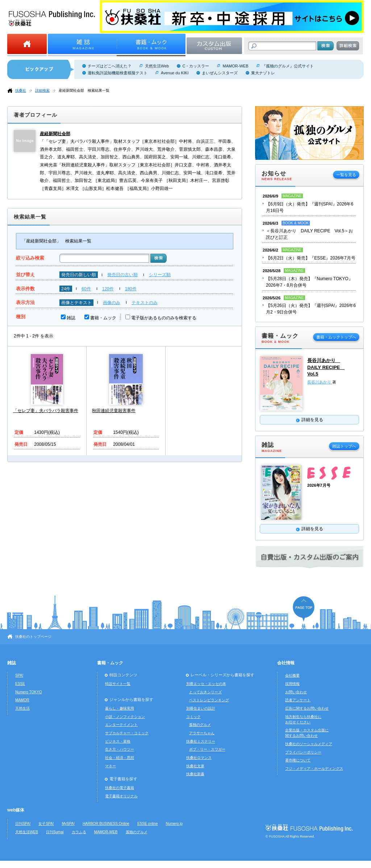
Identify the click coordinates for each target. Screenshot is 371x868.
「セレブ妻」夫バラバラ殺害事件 (46, 411)
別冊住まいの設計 (201, 708)
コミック (193, 717)
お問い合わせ (296, 692)
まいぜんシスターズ (220, 73)
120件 (108, 289)
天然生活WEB (27, 832)
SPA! (19, 675)
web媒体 (16, 810)
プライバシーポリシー (303, 752)
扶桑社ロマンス (199, 758)
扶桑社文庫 (195, 766)
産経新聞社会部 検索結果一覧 (84, 90)
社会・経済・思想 (120, 758)
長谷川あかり (320, 382)
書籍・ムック (103, 318)
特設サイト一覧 (118, 684)
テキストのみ (145, 303)
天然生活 (22, 708)
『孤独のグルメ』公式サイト (288, 66)
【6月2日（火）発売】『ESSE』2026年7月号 (311, 258)
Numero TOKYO (29, 692)
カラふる (79, 832)
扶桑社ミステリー (201, 741)
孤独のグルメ (200, 725)
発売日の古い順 (122, 275)
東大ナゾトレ (263, 73)
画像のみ (112, 303)
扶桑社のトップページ (33, 637)
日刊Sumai (55, 832)
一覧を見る (346, 175)
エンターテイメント (121, 725)
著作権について (298, 760)
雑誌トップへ (344, 446)
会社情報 (286, 663)
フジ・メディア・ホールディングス (314, 769)
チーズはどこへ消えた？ (110, 66)
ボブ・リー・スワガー (207, 749)
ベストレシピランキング (209, 700)
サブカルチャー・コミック (127, 733)
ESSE (20, 684)
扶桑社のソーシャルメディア (309, 744)
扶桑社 (21, 90)
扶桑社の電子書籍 (120, 788)
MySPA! (68, 824)
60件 (86, 289)
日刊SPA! (23, 824)
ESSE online (148, 824)
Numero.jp (174, 824)
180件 (131, 289)
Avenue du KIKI (175, 73)
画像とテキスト (76, 303)
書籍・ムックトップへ (336, 337)
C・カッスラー (196, 66)
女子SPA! (46, 824)
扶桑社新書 (195, 774)
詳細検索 (42, 90)
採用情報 (292, 684)
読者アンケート (298, 700)
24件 (66, 289)
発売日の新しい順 (79, 275)
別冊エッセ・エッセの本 (206, 684)
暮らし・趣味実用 (120, 708)
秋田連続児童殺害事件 (114, 411)
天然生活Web (157, 66)
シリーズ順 (160, 275)
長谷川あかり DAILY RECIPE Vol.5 (326, 367)
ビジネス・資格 (118, 741)
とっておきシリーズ (205, 692)
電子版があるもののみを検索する (164, 318)
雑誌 (71, 318)
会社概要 (292, 675)
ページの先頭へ (304, 609)
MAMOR (22, 700)
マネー (111, 766)
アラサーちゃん (202, 733)
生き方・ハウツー (120, 749)
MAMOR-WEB (235, 66)
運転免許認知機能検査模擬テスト (118, 73)
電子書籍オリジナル (121, 796)
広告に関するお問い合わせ (307, 708)
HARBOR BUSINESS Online (106, 824)
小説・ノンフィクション (125, 717)
